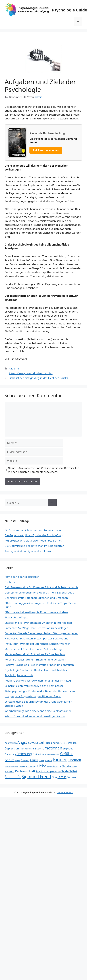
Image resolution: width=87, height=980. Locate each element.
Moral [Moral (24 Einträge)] (50, 767)
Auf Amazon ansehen (46, 150)
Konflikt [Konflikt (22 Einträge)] (22, 767)
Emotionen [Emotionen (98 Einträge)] (52, 748)
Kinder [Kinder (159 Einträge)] (60, 760)
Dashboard (11, 582)
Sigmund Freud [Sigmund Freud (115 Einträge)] (36, 777)
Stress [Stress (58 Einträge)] (62, 777)
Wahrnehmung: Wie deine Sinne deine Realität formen (38, 711)
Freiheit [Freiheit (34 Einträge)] (37, 754)
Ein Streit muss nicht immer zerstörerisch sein (33, 530)
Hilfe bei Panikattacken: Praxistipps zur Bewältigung (37, 638)
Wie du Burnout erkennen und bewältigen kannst (35, 716)
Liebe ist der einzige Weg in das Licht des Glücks (38, 378)
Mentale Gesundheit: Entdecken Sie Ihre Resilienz (35, 654)
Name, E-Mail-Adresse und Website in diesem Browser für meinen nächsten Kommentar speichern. (43, 470)
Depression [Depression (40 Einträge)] (12, 748)
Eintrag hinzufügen (16, 617)
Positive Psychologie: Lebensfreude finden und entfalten (39, 665)
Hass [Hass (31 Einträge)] (41, 760)
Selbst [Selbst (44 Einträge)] (73, 771)
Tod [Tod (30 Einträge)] (69, 777)
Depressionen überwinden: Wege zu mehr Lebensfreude (39, 593)
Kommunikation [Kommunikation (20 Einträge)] (11, 767)
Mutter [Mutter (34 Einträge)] (57, 766)
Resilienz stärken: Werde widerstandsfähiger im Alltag (38, 681)
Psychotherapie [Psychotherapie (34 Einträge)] (45, 771)
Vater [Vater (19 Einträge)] (74, 777)
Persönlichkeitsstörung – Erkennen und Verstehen (35, 659)
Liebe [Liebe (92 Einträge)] (41, 766)
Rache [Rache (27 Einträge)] (57, 772)
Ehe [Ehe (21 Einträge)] (21, 749)
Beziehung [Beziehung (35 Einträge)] (53, 743)
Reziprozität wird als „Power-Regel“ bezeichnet (33, 541)
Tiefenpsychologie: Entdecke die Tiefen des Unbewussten (40, 691)
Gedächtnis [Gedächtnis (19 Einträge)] (55, 754)
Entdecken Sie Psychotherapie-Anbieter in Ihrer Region (38, 623)
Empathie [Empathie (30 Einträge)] (68, 749)
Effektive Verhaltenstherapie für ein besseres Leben (36, 612)
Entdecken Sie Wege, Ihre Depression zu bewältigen (36, 628)
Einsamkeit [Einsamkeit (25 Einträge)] (29, 749)
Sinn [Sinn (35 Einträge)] (54, 777)
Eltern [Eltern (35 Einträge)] (38, 749)
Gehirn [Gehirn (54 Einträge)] (10, 760)
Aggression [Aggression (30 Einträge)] (11, 743)
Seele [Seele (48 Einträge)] (65, 771)
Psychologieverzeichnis (19, 675)
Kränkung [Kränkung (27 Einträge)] (31, 767)
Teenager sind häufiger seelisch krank (28, 551)
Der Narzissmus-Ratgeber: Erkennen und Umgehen (36, 598)
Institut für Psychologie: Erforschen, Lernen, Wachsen (38, 644)
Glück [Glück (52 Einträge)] (34, 760)
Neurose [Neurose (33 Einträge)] (9, 771)
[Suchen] (52, 503)
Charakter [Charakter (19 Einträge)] (63, 743)
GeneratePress (65, 792)
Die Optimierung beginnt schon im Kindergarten (34, 546)
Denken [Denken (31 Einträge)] (72, 743)
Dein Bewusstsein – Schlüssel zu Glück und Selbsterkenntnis (41, 587)
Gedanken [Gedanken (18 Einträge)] (46, 754)
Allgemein (15, 368)
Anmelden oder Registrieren (22, 577)
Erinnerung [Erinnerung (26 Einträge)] (10, 754)
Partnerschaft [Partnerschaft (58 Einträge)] (25, 771)
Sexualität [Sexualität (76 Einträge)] (13, 777)
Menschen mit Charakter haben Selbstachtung (33, 649)
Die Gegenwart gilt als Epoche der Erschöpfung (34, 535)
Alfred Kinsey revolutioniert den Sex (31, 373)
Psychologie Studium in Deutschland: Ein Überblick (36, 670)
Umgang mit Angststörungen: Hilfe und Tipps (33, 696)
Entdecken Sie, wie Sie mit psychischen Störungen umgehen (41, 633)
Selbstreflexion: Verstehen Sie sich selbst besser (34, 686)
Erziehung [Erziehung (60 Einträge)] (24, 754)
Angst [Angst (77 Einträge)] (22, 742)
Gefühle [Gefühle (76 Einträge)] (67, 754)
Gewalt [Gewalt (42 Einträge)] (25, 760)
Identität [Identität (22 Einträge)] (49, 761)
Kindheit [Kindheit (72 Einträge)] (75, 760)
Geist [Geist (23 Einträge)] (17, 760)
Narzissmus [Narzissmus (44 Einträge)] (69, 766)
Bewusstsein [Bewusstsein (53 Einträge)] (37, 743)
